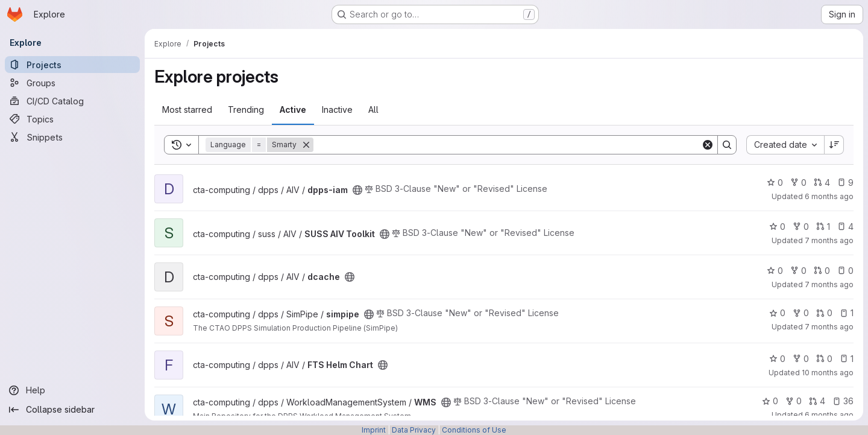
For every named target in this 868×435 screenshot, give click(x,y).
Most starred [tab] (187, 110)
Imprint (374, 430)
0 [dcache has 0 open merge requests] (822, 271)
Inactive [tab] (337, 110)
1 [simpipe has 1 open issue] (847, 313)
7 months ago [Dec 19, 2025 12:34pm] (829, 240)
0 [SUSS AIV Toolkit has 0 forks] (801, 227)
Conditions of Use (474, 430)
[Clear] (708, 145)
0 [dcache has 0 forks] (798, 271)
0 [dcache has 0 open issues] (845, 271)
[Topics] (72, 119)
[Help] (72, 390)
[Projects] (72, 65)
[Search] (507, 145)
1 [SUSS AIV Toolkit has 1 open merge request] (823, 227)
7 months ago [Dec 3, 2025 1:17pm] (829, 284)
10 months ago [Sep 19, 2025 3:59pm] (828, 373)
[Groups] (72, 83)
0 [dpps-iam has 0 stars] (775, 183)
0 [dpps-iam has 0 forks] (798, 183)
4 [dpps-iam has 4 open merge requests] (822, 183)
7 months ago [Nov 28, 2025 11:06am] (829, 327)
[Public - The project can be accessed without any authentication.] (357, 190)
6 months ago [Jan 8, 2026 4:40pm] (829, 196)
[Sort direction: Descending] (834, 145)
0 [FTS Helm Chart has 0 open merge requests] (824, 359)
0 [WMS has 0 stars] (770, 401)
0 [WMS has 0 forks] (794, 401)
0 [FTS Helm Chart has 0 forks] (801, 359)
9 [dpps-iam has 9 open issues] (845, 183)
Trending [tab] (246, 110)
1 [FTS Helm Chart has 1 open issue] (847, 359)
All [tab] (373, 110)
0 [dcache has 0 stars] (775, 271)
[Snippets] (72, 137)
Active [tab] (293, 110)
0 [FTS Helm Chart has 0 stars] (777, 359)
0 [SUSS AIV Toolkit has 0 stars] (777, 227)
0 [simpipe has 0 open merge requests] (824, 313)
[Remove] (306, 145)
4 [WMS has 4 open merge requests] (817, 401)
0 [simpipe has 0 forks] (801, 313)
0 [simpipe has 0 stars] (777, 313)
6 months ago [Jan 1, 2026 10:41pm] (829, 415)
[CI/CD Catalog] (72, 101)
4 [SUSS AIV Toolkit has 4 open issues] (845, 227)
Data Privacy (414, 430)
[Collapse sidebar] (72, 410)
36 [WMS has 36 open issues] (843, 401)
